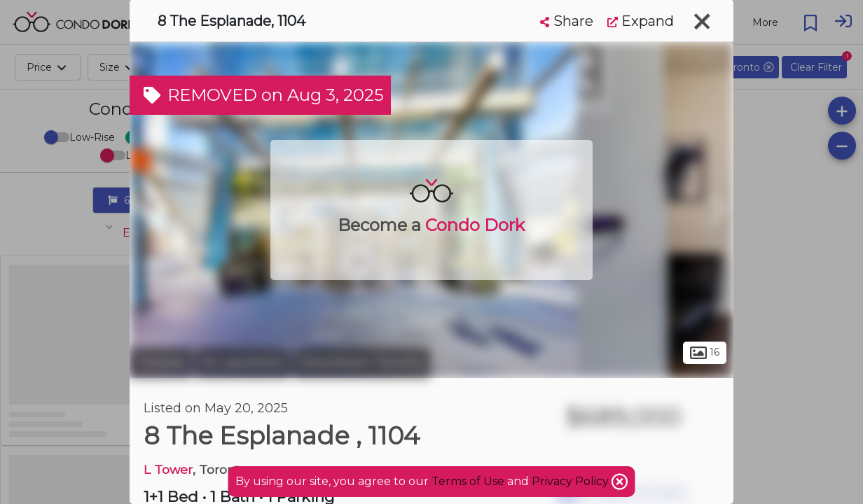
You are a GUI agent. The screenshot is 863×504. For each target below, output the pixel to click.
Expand (641, 21)
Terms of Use (468, 481)
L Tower (168, 469)
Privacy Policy (572, 481)
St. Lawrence (243, 363)
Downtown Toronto (362, 363)
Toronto (161, 363)
